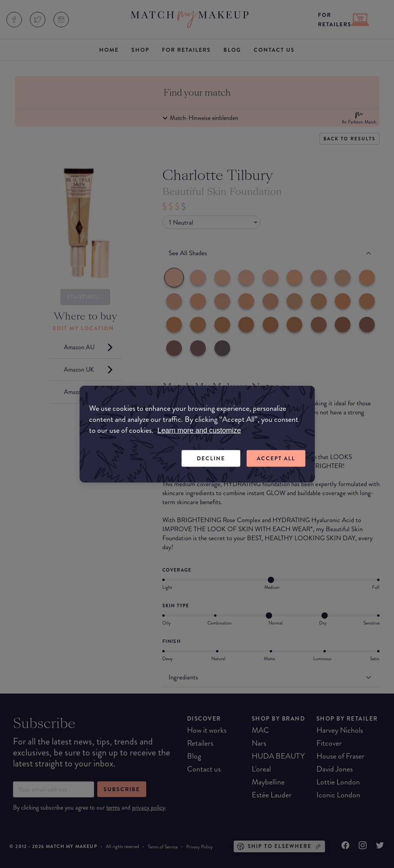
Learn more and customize (199, 430)
